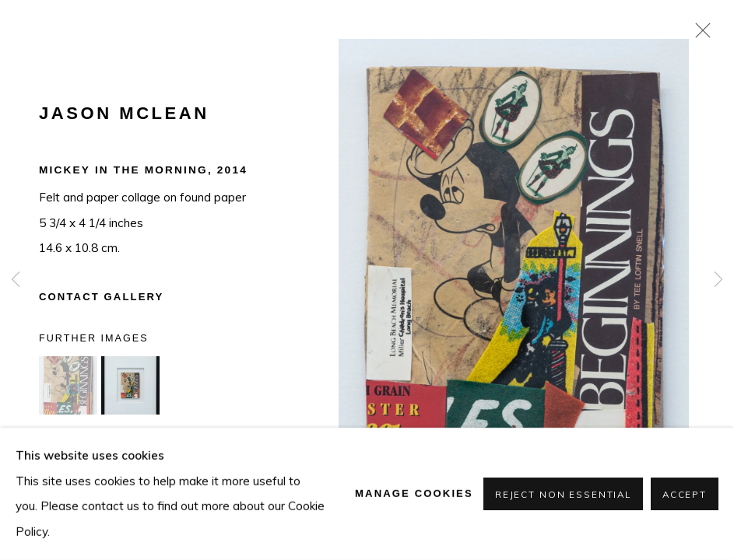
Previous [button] (16, 280)
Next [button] (718, 280)
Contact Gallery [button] (101, 297)
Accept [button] (685, 494)
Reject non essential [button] (563, 494)
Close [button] (699, 35)
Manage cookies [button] (414, 493)
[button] (68, 385)
